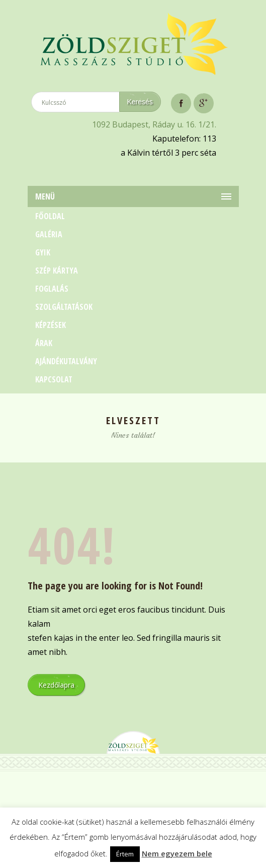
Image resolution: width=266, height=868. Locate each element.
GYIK (43, 252)
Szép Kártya (57, 271)
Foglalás (52, 289)
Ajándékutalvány (66, 361)
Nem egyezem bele (177, 853)
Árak (44, 343)
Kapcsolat (54, 379)
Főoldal (50, 216)
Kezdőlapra (56, 685)
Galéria (49, 234)
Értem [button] (125, 854)
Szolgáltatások (64, 307)
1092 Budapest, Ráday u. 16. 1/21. (154, 124)
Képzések (51, 325)
